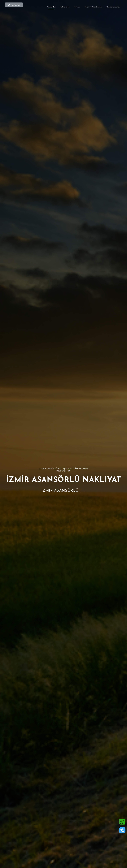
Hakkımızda (65, 7)
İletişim (77, 7)
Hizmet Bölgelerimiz (93, 7)
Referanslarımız (113, 7)
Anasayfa (51, 7)
